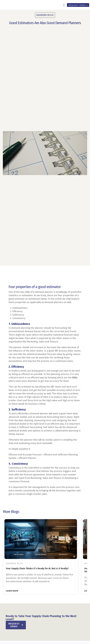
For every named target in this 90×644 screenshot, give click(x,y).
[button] (64, 5)
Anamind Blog (15, 563)
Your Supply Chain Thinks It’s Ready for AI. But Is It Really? (38, 568)
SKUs (75, 378)
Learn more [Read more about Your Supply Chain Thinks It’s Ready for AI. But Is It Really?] (12, 591)
